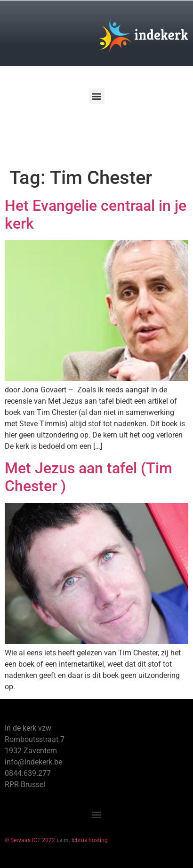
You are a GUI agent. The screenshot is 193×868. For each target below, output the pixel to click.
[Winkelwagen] (35, 131)
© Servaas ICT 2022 (30, 840)
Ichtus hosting (90, 840)
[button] (97, 96)
